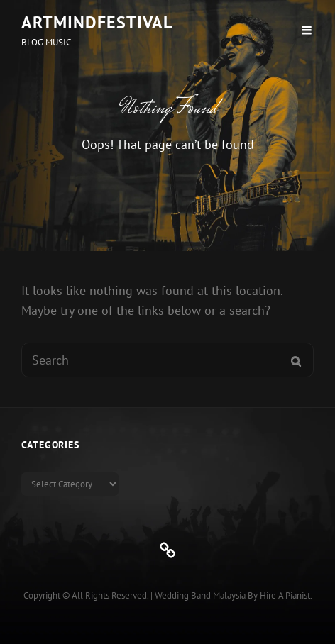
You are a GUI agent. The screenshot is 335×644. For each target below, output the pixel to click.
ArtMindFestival (97, 22)
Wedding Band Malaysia (200, 595)
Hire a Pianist (285, 595)
